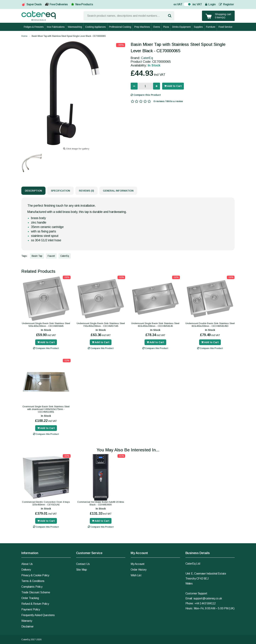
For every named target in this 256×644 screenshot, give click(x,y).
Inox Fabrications (56, 27)
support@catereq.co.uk (208, 598)
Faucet (51, 256)
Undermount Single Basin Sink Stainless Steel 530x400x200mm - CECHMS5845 (46, 325)
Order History (139, 570)
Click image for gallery (76, 149)
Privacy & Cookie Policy (35, 575)
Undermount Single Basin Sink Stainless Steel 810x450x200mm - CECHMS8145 (155, 325)
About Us (27, 564)
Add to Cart (173, 86)
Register (226, 4)
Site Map (82, 570)
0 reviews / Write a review (168, 101)
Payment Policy (31, 609)
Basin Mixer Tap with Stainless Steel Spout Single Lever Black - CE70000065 (69, 36)
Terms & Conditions (33, 581)
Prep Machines (142, 27)
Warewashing (75, 27)
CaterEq (147, 58)
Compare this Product (146, 95)
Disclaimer (27, 626)
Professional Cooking (120, 27)
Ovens (156, 27)
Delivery (26, 570)
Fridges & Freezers (34, 27)
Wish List (136, 575)
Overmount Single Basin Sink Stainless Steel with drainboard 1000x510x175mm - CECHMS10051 (46, 409)
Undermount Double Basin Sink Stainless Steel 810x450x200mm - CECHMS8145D (210, 325)
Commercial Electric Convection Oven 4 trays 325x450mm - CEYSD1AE (46, 503)
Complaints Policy (32, 587)
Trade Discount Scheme (36, 592)
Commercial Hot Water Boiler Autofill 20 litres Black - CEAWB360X (101, 503)
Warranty (27, 621)
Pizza (166, 27)
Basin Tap (37, 256)
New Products (84, 4)
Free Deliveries (59, 4)
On (186, 5)
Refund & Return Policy (35, 604)
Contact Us (83, 564)
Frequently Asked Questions (38, 615)
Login (210, 4)
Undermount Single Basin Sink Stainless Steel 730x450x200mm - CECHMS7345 (101, 325)
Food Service (225, 27)
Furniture (211, 27)
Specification (60, 191)
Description (33, 191)
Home (24, 36)
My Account (138, 564)
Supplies (198, 27)
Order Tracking (30, 598)
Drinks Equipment (181, 27)
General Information (118, 191)
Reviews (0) (86, 191)
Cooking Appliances (95, 27)
